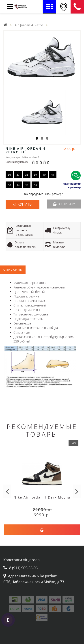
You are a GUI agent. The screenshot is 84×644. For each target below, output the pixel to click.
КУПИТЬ (25, 204)
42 (9, 185)
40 (44, 175)
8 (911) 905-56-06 (77, 7)
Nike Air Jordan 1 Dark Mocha (42, 497)
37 (18, 175)
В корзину (64, 204)
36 (9, 175)
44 (27, 185)
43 (18, 185)
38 (27, 175)
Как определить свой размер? (43, 194)
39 (35, 175)
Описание (13, 270)
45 (35, 185)
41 (53, 175)
